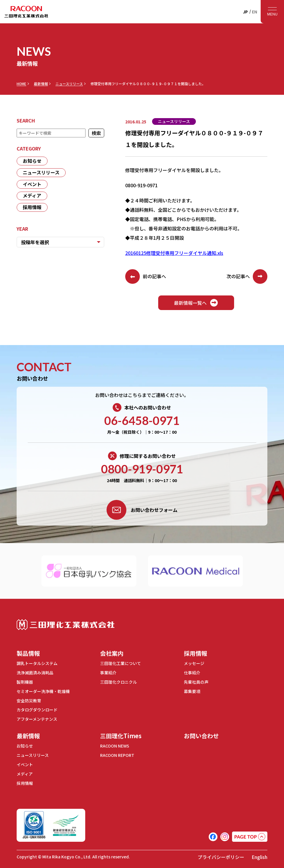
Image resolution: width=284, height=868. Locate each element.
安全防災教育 (29, 699)
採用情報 (32, 208)
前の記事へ (146, 276)
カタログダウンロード (37, 708)
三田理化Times (121, 734)
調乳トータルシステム (37, 663)
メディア (32, 196)
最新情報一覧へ (196, 303)
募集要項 (192, 690)
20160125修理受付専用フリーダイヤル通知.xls (174, 253)
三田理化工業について (121, 663)
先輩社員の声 (196, 681)
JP (245, 12)
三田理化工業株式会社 (66, 625)
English (259, 854)
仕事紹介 (192, 672)
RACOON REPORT (117, 753)
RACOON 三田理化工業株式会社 (26, 12)
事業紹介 (108, 672)
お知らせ (32, 161)
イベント (32, 184)
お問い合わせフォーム (142, 510)
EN (255, 12)
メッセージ (194, 663)
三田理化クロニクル (119, 681)
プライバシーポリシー (221, 854)
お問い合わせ (201, 734)
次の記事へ (247, 276)
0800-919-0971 (142, 469)
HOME (21, 84)
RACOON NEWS (115, 744)
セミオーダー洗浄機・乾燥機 (43, 690)
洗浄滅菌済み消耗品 (35, 672)
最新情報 (41, 84)
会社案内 (112, 653)
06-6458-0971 (142, 421)
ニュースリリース (69, 84)
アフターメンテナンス (37, 717)
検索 (96, 133)
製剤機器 (25, 681)
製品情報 (28, 653)
